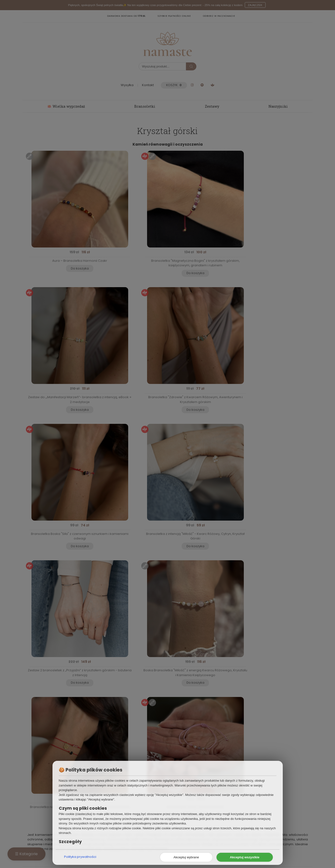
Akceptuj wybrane (186, 857)
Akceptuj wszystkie (245, 857)
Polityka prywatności (80, 857)
